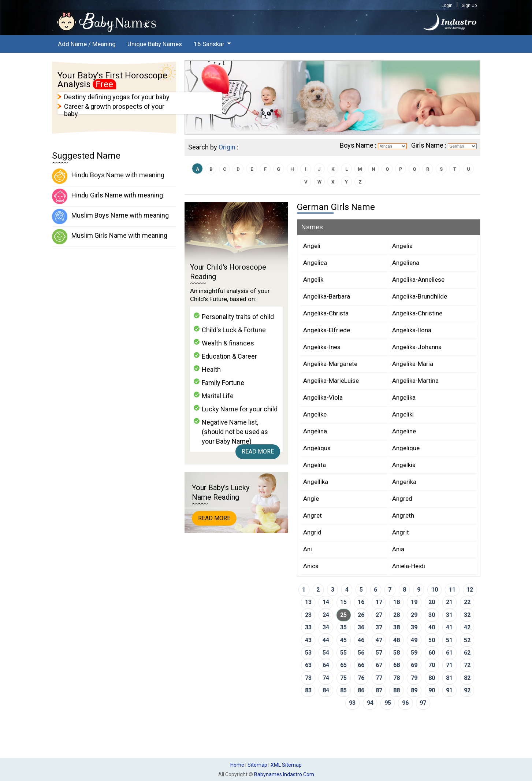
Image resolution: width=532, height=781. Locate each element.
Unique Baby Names (155, 44)
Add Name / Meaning (87, 44)
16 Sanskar (209, 44)
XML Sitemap (286, 765)
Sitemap (257, 765)
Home (237, 765)
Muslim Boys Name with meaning (110, 216)
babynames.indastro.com (284, 774)
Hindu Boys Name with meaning (108, 176)
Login (447, 5)
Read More (258, 451)
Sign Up (469, 5)
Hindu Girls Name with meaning (107, 196)
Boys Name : (358, 145)
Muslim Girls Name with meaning (110, 237)
